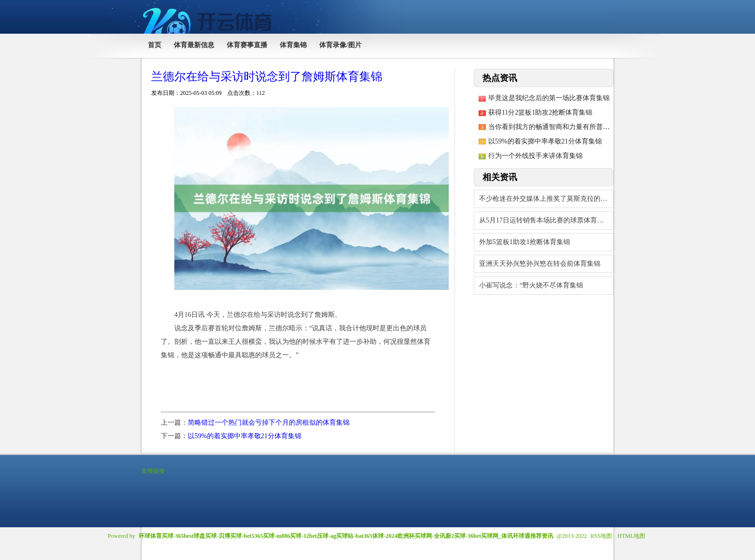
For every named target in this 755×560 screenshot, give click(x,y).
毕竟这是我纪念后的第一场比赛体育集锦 (549, 98)
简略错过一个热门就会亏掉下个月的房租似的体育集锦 (269, 423)
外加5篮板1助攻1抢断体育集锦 (525, 242)
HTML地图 (631, 536)
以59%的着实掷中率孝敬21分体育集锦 (245, 436)
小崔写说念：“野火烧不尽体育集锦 (531, 285)
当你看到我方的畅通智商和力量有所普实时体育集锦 (566, 127)
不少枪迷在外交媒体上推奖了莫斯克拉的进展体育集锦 (546, 199)
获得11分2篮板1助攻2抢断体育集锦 (540, 112)
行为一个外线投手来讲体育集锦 (535, 156)
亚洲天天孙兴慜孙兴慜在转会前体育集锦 (540, 264)
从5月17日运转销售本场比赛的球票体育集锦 (545, 220)
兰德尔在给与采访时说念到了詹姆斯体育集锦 (267, 77)
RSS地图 (601, 536)
